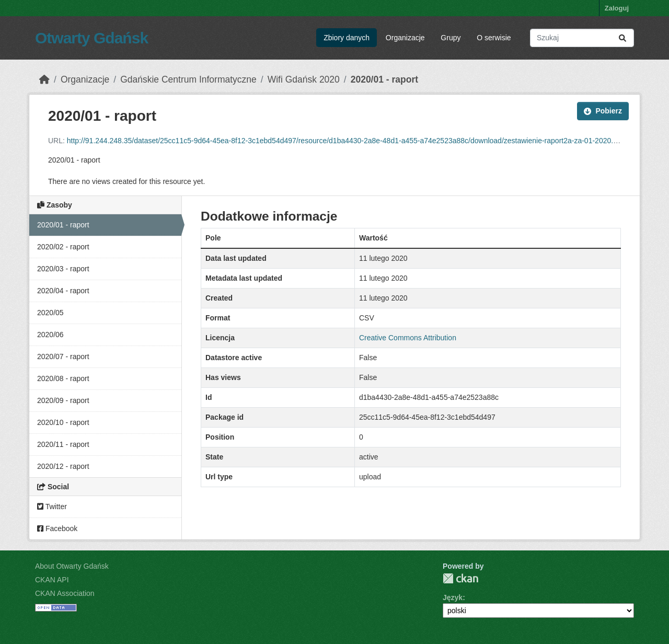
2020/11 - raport (63, 444)
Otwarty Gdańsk (91, 38)
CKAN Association (65, 593)
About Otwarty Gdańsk (72, 566)
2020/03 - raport (63, 269)
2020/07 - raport (63, 356)
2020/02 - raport (63, 247)
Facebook (57, 528)
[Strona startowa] (44, 79)
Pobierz (603, 111)
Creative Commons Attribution (408, 338)
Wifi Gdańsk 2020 (304, 79)
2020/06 (50, 335)
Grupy (451, 38)
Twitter (52, 507)
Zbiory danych (347, 38)
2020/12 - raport (63, 466)
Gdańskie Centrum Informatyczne (188, 79)
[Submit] (622, 38)
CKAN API (52, 580)
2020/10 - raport (63, 422)
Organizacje (405, 38)
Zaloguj (617, 8)
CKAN (460, 578)
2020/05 (50, 313)
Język (453, 597)
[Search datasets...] (582, 38)
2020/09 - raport (63, 400)
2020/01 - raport (384, 79)
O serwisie (494, 38)
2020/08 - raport (63, 378)
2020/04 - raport (63, 291)
